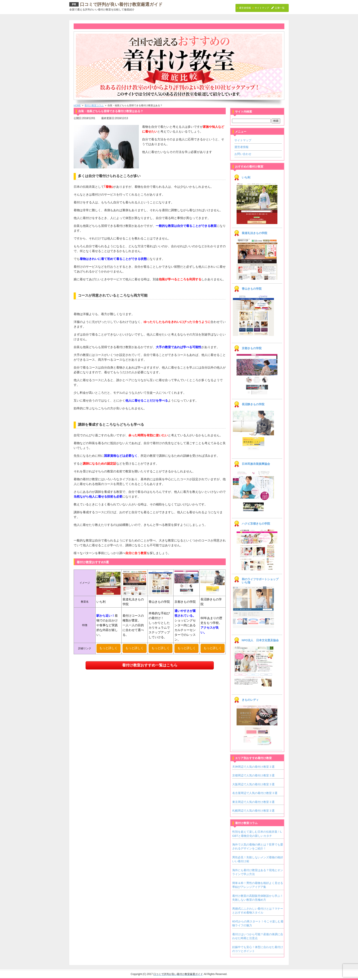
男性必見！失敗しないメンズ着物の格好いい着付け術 (258, 859)
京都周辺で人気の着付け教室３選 (253, 775)
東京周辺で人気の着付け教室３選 (253, 802)
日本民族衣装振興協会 (256, 464)
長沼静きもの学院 (253, 404)
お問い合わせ (243, 154)
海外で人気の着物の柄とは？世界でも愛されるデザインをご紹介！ (258, 846)
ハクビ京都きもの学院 (256, 524)
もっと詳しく (108, 648)
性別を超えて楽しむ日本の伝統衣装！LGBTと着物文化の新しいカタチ (257, 834)
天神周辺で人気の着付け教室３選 (253, 767)
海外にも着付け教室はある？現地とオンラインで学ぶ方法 (258, 872)
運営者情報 (241, 147)
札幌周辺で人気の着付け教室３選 (253, 811)
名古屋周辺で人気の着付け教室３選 (255, 793)
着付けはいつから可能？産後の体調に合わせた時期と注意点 (258, 936)
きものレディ (250, 700)
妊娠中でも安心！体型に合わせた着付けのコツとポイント (258, 949)
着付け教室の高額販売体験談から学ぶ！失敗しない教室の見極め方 (258, 898)
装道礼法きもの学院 (254, 233)
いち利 (246, 178)
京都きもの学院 (252, 348)
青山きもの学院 (252, 289)
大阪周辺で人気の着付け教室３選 (253, 784)
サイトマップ (243, 140)
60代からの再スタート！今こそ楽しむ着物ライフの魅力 (258, 923)
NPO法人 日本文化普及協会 (260, 640)
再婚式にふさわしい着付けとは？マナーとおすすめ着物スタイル (258, 911)
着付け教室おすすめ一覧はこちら (150, 665)
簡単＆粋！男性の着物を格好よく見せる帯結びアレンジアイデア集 (258, 885)
